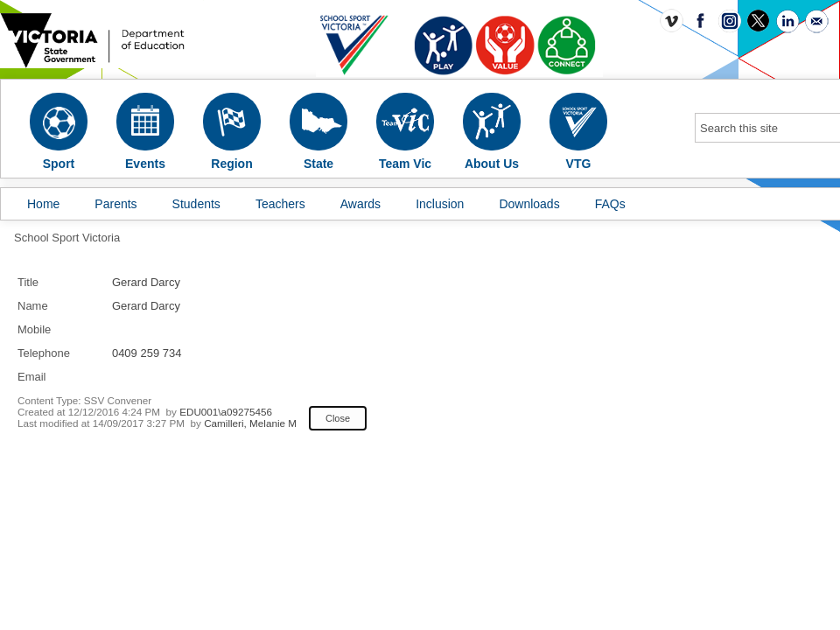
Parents (115, 204)
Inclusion (440, 204)
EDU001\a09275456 (226, 412)
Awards (360, 204)
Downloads (529, 204)
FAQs (610, 204)
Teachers (280, 204)
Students (196, 204)
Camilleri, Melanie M (250, 423)
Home (43, 204)
